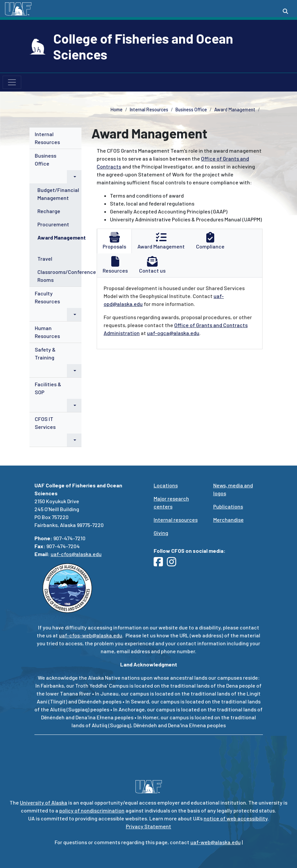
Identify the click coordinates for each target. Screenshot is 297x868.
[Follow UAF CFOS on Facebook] (160, 564)
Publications (228, 506)
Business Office (191, 110)
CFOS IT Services (45, 423)
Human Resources (47, 332)
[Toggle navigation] (12, 82)
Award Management (235, 110)
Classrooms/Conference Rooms (67, 276)
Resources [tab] (115, 265)
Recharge (49, 211)
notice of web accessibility (236, 818)
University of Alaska (44, 802)
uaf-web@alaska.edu (216, 842)
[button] (74, 177)
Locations (166, 485)
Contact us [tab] (152, 265)
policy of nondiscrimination (92, 810)
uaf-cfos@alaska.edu (76, 554)
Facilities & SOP (48, 388)
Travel (45, 259)
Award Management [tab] (161, 241)
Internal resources (176, 520)
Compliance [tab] (210, 241)
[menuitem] (56, 138)
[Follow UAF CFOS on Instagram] (173, 564)
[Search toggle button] (285, 11)
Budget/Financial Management (58, 194)
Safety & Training (45, 353)
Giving (161, 533)
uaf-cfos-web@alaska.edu (91, 635)
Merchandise (228, 520)
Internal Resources (149, 110)
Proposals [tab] (114, 241)
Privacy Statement (148, 826)
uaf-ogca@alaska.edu (173, 333)
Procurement (53, 224)
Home (117, 110)
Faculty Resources (47, 297)
